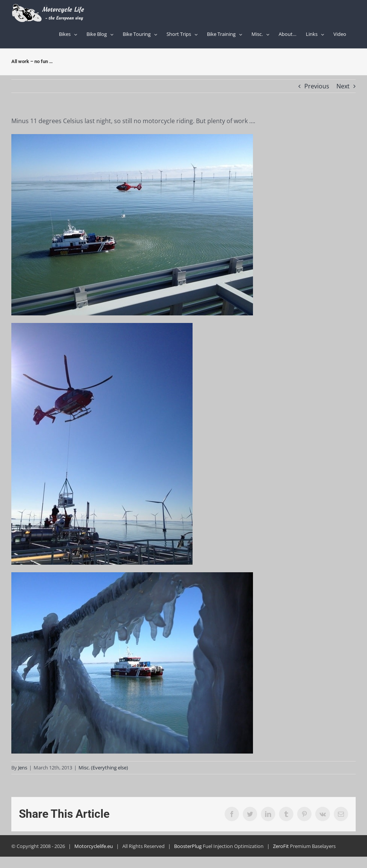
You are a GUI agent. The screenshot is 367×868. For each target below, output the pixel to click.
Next (343, 86)
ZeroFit (281, 846)
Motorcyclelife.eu (94, 846)
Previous (317, 86)
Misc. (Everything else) (103, 768)
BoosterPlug (188, 846)
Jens (23, 768)
